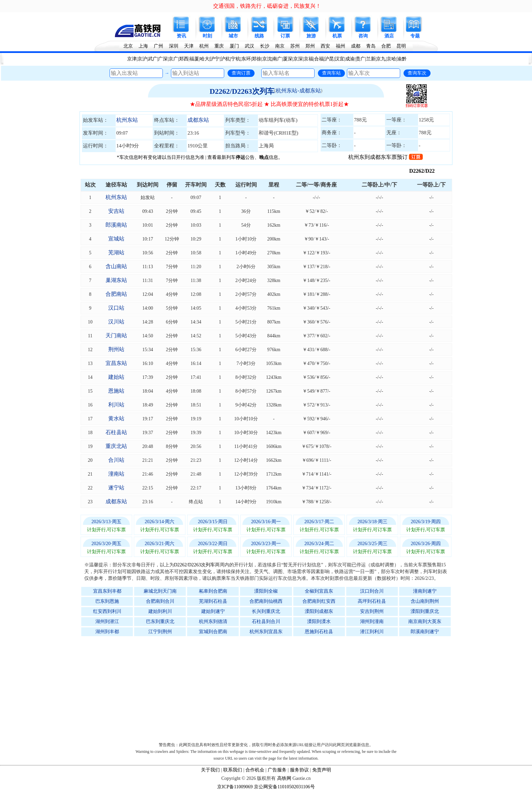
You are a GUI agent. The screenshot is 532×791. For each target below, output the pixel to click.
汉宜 (339, 59)
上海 (143, 46)
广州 (158, 46)
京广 (173, 59)
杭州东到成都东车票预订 (386, 157)
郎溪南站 (116, 225)
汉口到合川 (372, 591)
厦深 (288, 59)
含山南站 (116, 266)
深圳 (174, 46)
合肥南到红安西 (319, 601)
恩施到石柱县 (319, 632)
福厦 (194, 59)
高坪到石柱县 (372, 601)
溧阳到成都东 (319, 611)
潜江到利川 (372, 632)
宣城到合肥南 (213, 632)
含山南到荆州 (425, 601)
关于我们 (210, 770)
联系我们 (233, 770)
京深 (298, 59)
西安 (325, 46)
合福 (319, 59)
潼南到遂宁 (425, 591)
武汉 (249, 46)
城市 (233, 36)
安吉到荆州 (372, 611)
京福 (308, 59)
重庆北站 (116, 446)
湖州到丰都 (107, 632)
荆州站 (116, 349)
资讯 (181, 36)
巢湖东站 (116, 280)
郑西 (184, 59)
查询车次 (417, 73)
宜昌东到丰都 (107, 591)
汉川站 (116, 322)
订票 (285, 36)
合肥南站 (116, 294)
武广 (153, 59)
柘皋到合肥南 (213, 591)
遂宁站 (116, 488)
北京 (128, 46)
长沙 (265, 46)
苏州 (295, 46)
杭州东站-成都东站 (298, 91)
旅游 (311, 36)
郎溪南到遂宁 (425, 632)
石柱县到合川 (266, 621)
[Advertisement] (269, 687)
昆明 (401, 46)
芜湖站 (116, 252)
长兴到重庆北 (266, 611)
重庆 (219, 46)
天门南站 (116, 335)
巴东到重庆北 (160, 621)
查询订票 (241, 73)
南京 (280, 46)
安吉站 (116, 211)
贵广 (360, 59)
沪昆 (329, 59)
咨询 (363, 36)
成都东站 (198, 120)
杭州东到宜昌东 (266, 632)
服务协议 (299, 770)
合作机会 (255, 770)
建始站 (116, 377)
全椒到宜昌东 (319, 591)
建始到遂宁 (213, 611)
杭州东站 (127, 120)
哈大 (205, 59)
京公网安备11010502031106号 (284, 787)
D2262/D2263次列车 (242, 91)
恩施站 (116, 391)
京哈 (391, 59)
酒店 (389, 36)
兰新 (371, 59)
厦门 (234, 46)
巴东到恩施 (107, 601)
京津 (132, 59)
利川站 (116, 405)
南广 (277, 59)
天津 (189, 46)
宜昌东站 (116, 363)
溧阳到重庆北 (425, 611)
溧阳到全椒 (266, 591)
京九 (381, 59)
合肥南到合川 (160, 601)
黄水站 (116, 418)
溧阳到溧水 (319, 621)
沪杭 (225, 59)
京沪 (142, 59)
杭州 (204, 46)
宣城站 (116, 239)
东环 (246, 59)
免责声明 (322, 770)
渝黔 (402, 59)
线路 (259, 36)
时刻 (207, 36)
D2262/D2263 (433, 171)
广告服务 (277, 770)
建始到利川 (160, 611)
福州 (341, 46)
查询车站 (331, 73)
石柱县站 (116, 432)
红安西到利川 (107, 611)
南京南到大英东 (425, 621)
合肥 (386, 46)
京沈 (267, 59)
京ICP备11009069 (235, 787)
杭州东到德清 (213, 621)
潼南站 (116, 474)
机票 (337, 36)
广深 (163, 59)
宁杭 (236, 59)
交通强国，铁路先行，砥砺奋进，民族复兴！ (267, 6)
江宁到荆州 (160, 632)
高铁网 (284, 778)
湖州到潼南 (372, 621)
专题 (415, 36)
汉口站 (116, 308)
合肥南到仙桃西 (266, 601)
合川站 (116, 460)
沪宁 (215, 59)
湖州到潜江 (107, 621)
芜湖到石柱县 (213, 601)
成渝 (350, 59)
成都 (356, 46)
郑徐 (257, 59)
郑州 (310, 46)
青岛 (371, 46)
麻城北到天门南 (160, 591)
